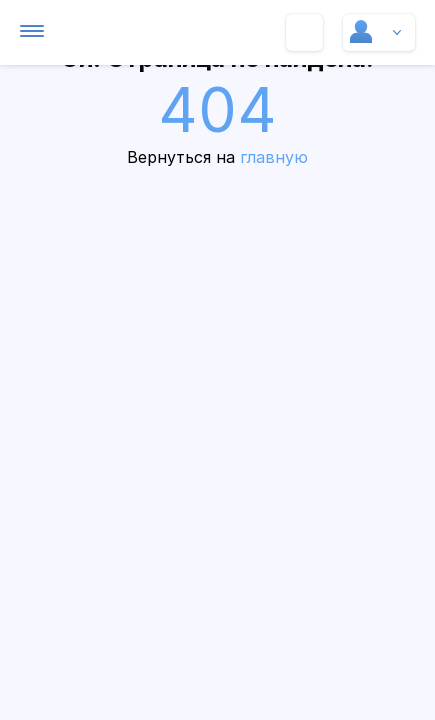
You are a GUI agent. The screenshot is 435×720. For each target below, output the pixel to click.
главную (274, 157)
